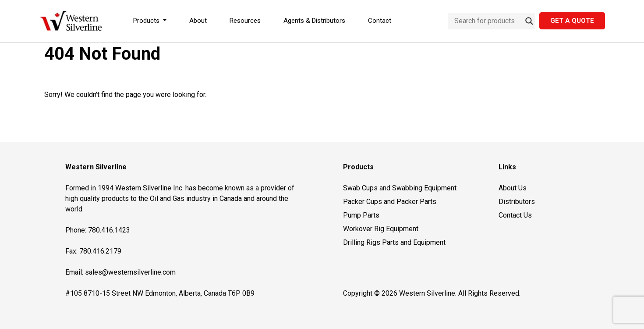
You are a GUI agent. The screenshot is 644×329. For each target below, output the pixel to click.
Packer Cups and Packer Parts (390, 202)
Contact (380, 21)
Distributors (517, 202)
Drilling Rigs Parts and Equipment (394, 242)
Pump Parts (361, 215)
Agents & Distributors (314, 21)
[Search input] (488, 21)
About (198, 21)
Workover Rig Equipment (381, 229)
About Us (513, 188)
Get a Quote (572, 21)
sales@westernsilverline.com (130, 272)
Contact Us (515, 215)
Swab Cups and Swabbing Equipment (400, 188)
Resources (245, 21)
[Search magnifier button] (529, 21)
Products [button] (147, 21)
